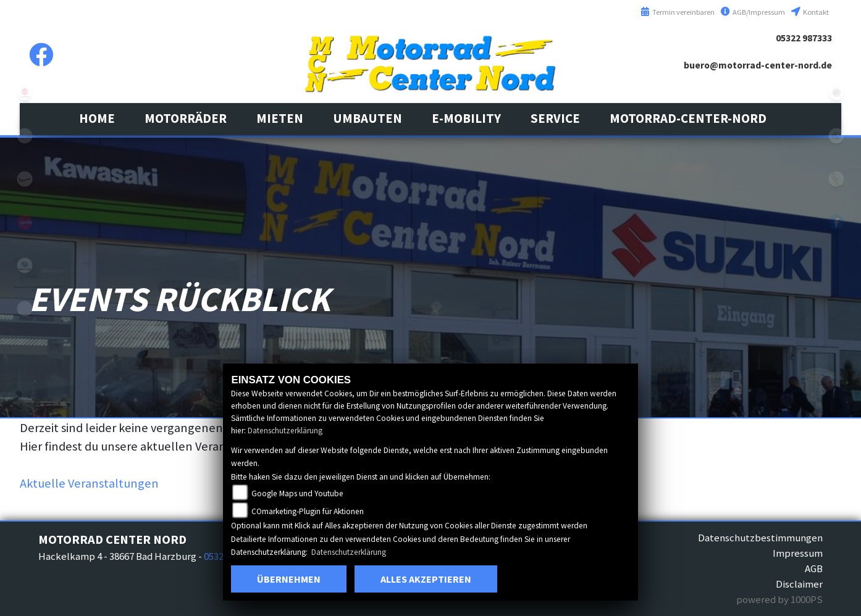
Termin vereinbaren (678, 12)
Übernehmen (289, 579)
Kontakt (810, 12)
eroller (25, 309)
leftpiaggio (25, 265)
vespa (25, 179)
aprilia (25, 222)
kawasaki (25, 136)
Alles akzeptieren (426, 579)
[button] (186, 119)
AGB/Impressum (753, 12)
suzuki (25, 93)
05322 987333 (804, 38)
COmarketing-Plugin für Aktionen (308, 511)
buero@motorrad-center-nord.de (758, 65)
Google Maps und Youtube (297, 493)
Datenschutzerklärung (285, 431)
